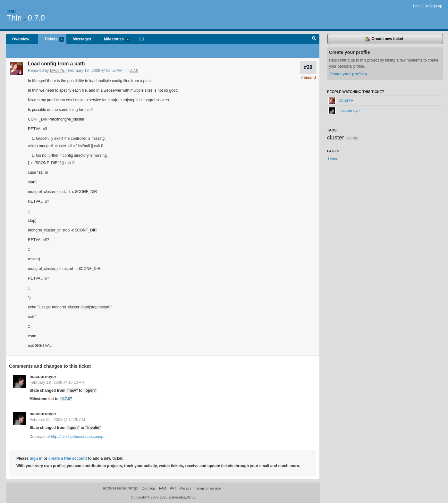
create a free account (68, 458)
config (353, 138)
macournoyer (43, 377)
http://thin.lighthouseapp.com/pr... (79, 437)
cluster (336, 138)
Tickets (51, 40)
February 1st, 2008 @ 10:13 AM (57, 382)
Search (314, 39)
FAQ (163, 488)
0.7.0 (36, 18)
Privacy (185, 488)
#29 (308, 67)
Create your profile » (348, 74)
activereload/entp (120, 488)
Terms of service (208, 488)
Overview (21, 39)
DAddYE (57, 71)
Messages (82, 39)
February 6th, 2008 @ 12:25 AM (57, 420)
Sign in (36, 458)
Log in (418, 6)
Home (333, 159)
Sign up (436, 6)
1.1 (142, 39)
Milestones (114, 40)
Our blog (148, 488)
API (173, 488)
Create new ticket (384, 39)
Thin (11, 12)
